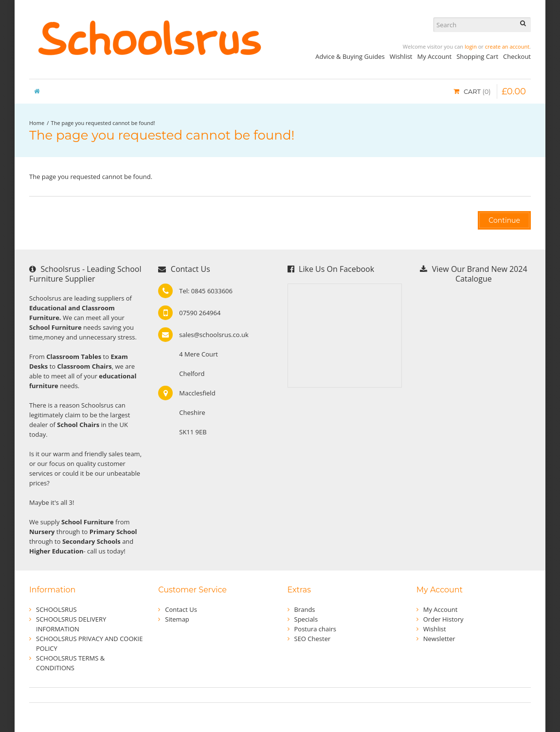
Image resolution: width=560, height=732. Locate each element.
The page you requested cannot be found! (103, 123)
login (471, 46)
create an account (507, 46)
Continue (504, 220)
